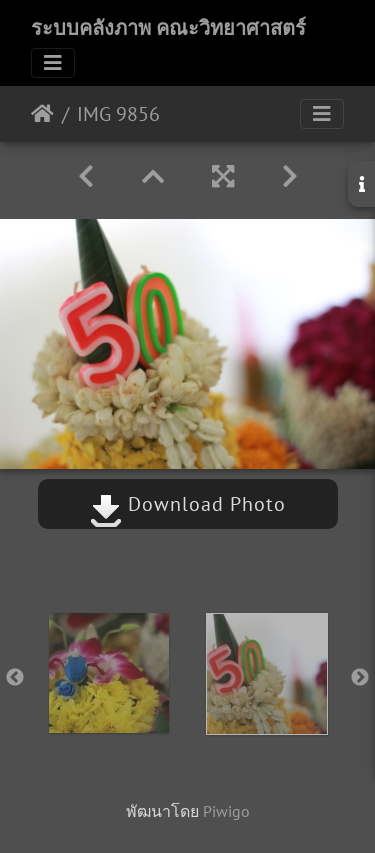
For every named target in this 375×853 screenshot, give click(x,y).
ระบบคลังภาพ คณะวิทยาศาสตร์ (168, 28)
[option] (109, 673)
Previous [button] (15, 678)
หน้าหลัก (42, 114)
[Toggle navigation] (53, 63)
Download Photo (188, 504)
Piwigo (226, 811)
